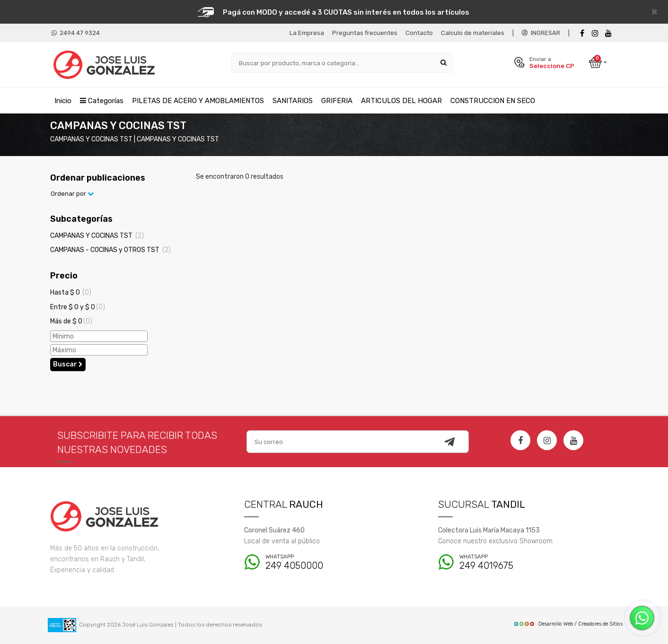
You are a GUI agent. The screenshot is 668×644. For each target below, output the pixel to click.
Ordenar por (72, 194)
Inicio (63, 101)
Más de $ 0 (71, 321)
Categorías (102, 101)
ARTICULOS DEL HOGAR (401, 101)
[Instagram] (547, 440)
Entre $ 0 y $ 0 (78, 307)
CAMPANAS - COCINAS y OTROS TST (110, 250)
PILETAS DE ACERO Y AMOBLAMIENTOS (198, 101)
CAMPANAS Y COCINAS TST (97, 236)
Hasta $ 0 (71, 292)
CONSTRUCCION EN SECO (493, 101)
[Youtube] (608, 33)
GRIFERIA (337, 101)
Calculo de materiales (473, 33)
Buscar (68, 364)
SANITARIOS (293, 101)
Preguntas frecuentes (365, 33)
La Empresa (307, 33)
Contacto (419, 33)
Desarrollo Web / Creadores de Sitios (568, 624)
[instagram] (595, 33)
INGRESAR (541, 33)
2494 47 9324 (76, 33)
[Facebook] (582, 33)
